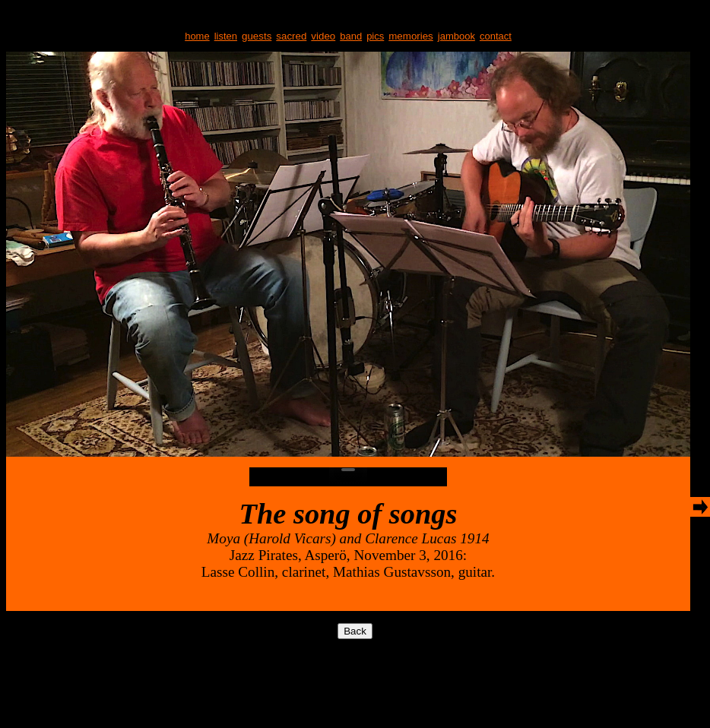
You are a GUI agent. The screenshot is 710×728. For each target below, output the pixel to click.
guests (257, 36)
